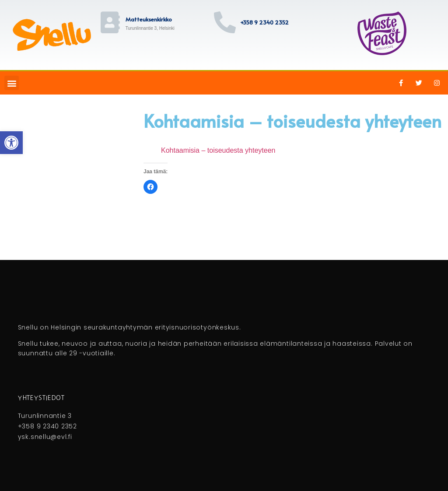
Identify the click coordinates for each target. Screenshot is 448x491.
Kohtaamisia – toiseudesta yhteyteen (218, 150)
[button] (12, 83)
